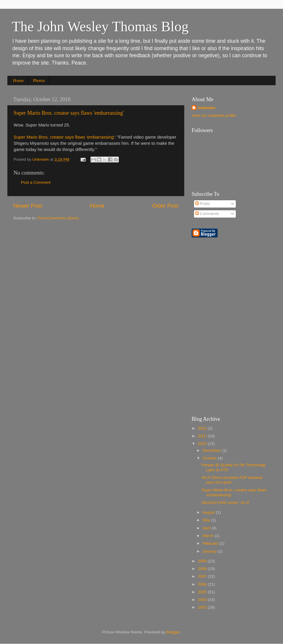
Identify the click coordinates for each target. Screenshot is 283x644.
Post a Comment (36, 182)
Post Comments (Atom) (58, 218)
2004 (203, 600)
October (210, 458)
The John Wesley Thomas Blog (100, 26)
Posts (203, 204)
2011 (203, 436)
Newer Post (28, 206)
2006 (203, 584)
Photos (39, 80)
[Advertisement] (259, 317)
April (207, 528)
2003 (203, 607)
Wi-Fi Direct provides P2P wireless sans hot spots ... (232, 480)
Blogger (173, 632)
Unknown (207, 108)
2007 (203, 576)
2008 (203, 569)
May (207, 520)
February (211, 543)
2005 (203, 592)
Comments (207, 214)
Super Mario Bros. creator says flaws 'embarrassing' (69, 113)
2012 (203, 428)
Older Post (165, 206)
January (210, 551)
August (209, 512)
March (209, 536)
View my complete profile (214, 115)
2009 (203, 561)
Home (18, 80)
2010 (203, 444)
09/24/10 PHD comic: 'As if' (226, 503)
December (212, 450)
